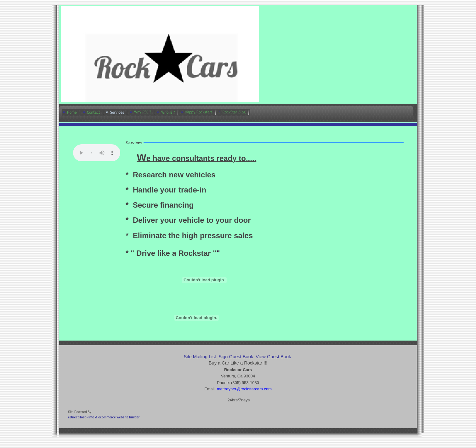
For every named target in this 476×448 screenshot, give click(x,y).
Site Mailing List (200, 357)
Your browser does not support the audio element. (97, 153)
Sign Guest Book (236, 357)
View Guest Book (273, 357)
